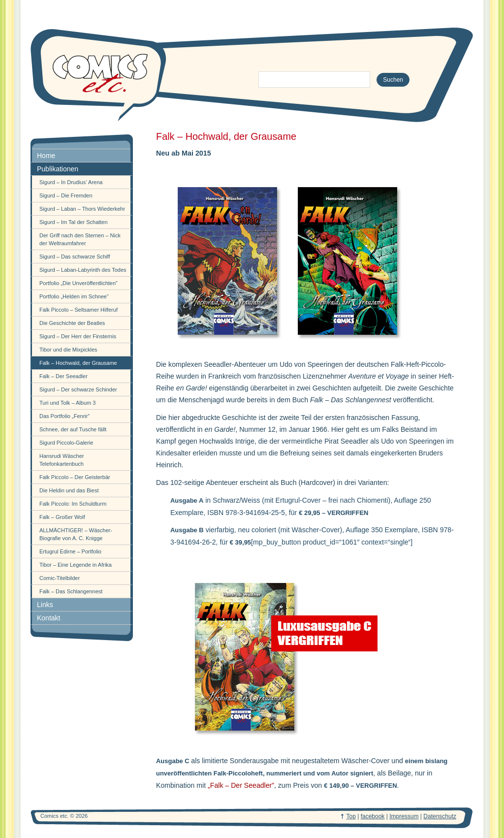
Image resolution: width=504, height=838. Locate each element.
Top (351, 816)
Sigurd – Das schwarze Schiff (75, 257)
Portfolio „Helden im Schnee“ (74, 296)
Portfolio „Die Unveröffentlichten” (79, 283)
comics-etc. (99, 74)
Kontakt (48, 618)
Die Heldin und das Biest (69, 490)
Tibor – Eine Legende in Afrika (76, 565)
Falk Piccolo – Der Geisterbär (75, 477)
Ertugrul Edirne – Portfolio (70, 551)
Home (46, 156)
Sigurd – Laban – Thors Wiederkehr (82, 209)
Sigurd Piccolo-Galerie (66, 443)
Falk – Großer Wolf (62, 517)
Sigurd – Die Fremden (66, 195)
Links (45, 605)
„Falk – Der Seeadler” (241, 785)
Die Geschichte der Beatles (72, 323)
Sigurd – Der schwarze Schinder (78, 389)
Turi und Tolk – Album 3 (67, 403)
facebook (373, 816)
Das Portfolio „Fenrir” (64, 416)
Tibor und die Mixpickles (68, 350)
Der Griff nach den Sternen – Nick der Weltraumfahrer (80, 239)
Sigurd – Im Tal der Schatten (74, 222)
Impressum (404, 816)
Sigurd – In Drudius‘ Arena (71, 182)
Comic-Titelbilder (60, 578)
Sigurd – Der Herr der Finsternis (78, 336)
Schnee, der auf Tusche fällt (73, 429)
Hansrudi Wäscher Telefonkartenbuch (62, 460)
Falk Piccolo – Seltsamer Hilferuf (79, 310)
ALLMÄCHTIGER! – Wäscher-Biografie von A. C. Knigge (76, 534)
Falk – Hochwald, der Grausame (78, 363)
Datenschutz (440, 816)
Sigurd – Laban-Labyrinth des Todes (83, 270)
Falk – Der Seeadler (63, 376)
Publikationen (58, 169)
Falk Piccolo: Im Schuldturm (73, 504)
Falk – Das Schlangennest (71, 591)
